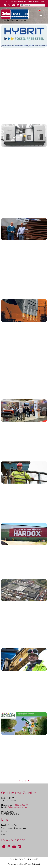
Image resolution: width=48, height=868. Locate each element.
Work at (5, 831)
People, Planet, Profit (10, 825)
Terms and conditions (17, 864)
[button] (41, 15)
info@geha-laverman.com (34, 1)
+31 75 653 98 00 (17, 1)
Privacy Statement (33, 864)
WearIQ (4, 834)
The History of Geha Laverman (14, 828)
